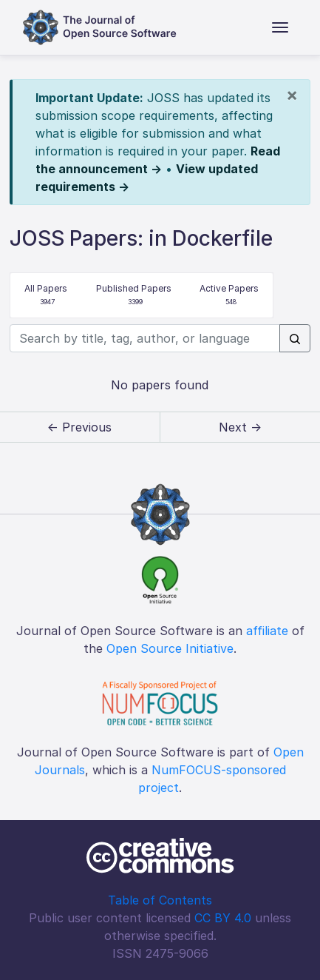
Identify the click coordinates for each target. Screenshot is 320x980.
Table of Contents (160, 900)
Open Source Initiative (170, 648)
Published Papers (134, 296)
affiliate (267, 631)
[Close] (292, 95)
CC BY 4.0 (223, 918)
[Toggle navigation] (280, 27)
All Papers (46, 296)
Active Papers (229, 296)
